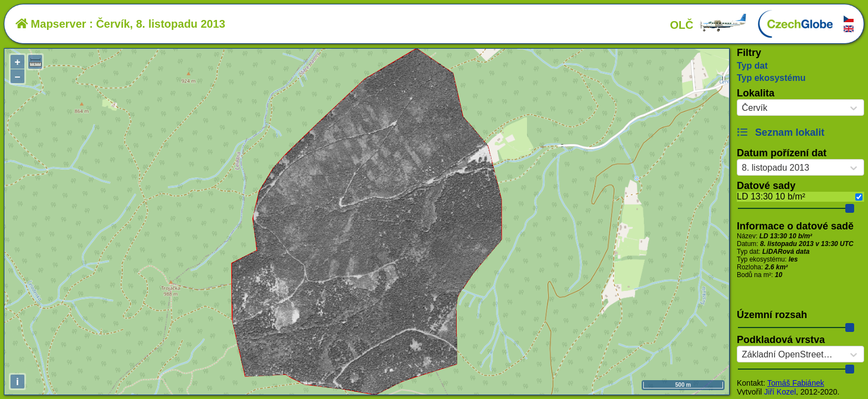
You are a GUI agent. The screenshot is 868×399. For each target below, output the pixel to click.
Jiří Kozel (780, 392)
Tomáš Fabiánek (796, 383)
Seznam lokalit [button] (781, 132)
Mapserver (51, 24)
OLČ (709, 25)
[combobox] (742, 108)
